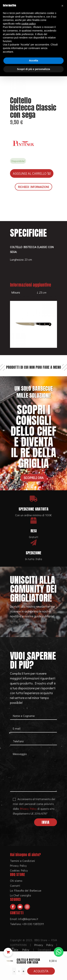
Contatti (15, 886)
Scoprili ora (34, 478)
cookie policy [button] (28, 24)
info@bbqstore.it (28, 919)
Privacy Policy (28, 809)
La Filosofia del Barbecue (26, 890)
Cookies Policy (19, 870)
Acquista (41, 971)
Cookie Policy (20, 950)
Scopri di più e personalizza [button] (33, 69)
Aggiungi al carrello (30, 173)
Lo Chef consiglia (20, 895)
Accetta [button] (33, 61)
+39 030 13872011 (33, 924)
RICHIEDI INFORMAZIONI (33, 187)
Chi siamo (16, 881)
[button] (62, 6)
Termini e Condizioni (23, 861)
